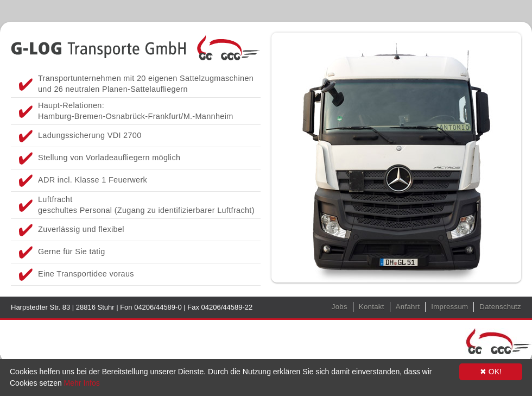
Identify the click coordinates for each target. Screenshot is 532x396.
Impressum (449, 307)
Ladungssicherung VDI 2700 (90, 135)
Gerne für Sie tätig (72, 252)
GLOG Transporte (136, 46)
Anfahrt (408, 307)
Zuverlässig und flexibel (81, 229)
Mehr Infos (82, 383)
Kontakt (372, 307)
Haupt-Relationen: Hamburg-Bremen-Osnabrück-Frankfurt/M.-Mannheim (136, 111)
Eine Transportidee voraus (86, 274)
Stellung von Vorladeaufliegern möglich (109, 158)
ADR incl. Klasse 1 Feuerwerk (93, 180)
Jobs (340, 307)
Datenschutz (500, 307)
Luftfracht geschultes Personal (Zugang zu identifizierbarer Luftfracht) (146, 205)
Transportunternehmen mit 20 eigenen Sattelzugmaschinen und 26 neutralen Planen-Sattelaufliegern (146, 84)
